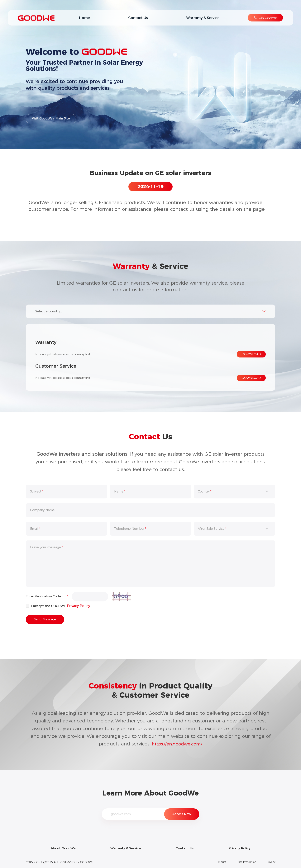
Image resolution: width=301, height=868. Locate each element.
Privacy (271, 862)
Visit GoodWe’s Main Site (51, 120)
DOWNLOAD (251, 354)
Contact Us (138, 18)
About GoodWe (60, 848)
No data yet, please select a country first (66, 354)
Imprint (217, 862)
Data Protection (244, 862)
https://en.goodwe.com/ (177, 744)
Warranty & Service (203, 18)
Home (84, 18)
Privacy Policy (79, 606)
